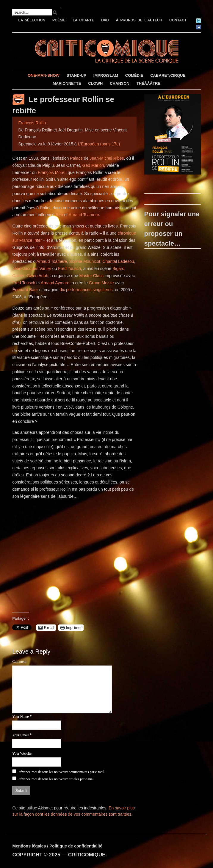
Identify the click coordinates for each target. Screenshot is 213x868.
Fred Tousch (69, 269)
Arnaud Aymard (55, 283)
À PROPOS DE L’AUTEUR (139, 20)
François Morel (52, 172)
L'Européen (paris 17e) (99, 144)
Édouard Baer (25, 290)
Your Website (22, 754)
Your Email (20, 735)
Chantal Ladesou (118, 261)
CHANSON (120, 83)
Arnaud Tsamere (84, 215)
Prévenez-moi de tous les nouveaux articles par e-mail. (56, 779)
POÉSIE (59, 20)
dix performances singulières (86, 290)
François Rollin (32, 123)
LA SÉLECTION (32, 20)
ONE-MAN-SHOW (44, 75)
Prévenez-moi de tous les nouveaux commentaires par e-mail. (61, 772)
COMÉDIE (134, 75)
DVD (105, 20)
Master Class (91, 276)
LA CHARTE (84, 20)
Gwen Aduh (37, 276)
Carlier (18, 276)
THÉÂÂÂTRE (148, 83)
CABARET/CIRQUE (168, 75)
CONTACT (178, 20)
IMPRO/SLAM (106, 75)
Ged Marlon (93, 165)
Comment (19, 662)
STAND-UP (76, 75)
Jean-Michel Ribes (107, 158)
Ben (59, 215)
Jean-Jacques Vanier (32, 269)
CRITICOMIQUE (87, 855)
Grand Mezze (101, 283)
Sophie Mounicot (85, 261)
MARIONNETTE (67, 83)
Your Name (20, 717)
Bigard (118, 269)
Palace (76, 158)
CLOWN (95, 83)
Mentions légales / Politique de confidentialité (57, 846)
